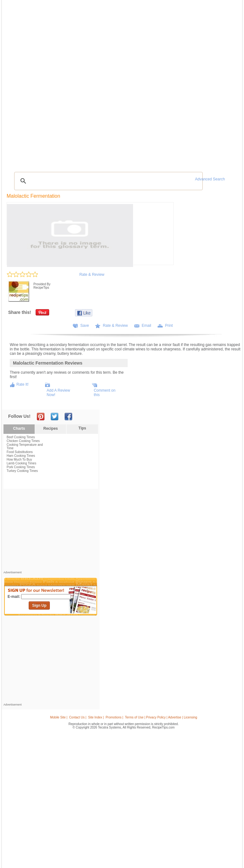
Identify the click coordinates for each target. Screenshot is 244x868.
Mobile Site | (59, 717)
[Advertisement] (51, 531)
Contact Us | (78, 717)
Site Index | (96, 717)
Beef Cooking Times (21, 437)
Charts (19, 428)
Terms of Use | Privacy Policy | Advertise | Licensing (161, 717)
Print (169, 326)
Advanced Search (210, 179)
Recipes (50, 428)
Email (147, 326)
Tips (82, 428)
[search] (107, 181)
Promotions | (114, 717)
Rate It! (23, 384)
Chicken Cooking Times (23, 441)
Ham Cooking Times (21, 456)
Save (85, 326)
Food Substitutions (20, 452)
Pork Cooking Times (21, 467)
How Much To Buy (19, 460)
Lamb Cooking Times (21, 463)
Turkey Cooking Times (22, 471)
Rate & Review (92, 275)
